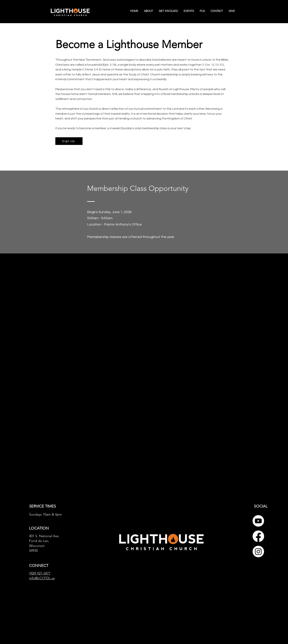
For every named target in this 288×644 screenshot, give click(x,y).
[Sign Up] (69, 141)
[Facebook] (258, 536)
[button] (168, 11)
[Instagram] (258, 552)
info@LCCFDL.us (42, 578)
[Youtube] (258, 521)
